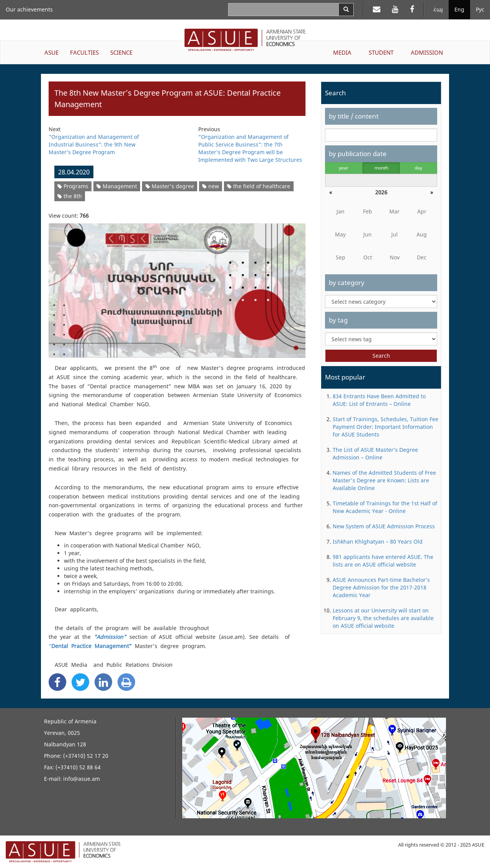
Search (381, 356)
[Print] (126, 682)
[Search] (346, 10)
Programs (73, 186)
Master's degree (170, 186)
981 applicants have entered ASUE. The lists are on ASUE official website (383, 561)
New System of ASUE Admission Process (384, 526)
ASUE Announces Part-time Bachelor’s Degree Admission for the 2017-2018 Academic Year (381, 587)
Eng (459, 9)
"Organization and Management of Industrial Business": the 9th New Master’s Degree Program (94, 144)
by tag (338, 320)
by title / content (354, 116)
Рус (480, 9)
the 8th (70, 196)
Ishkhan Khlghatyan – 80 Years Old (378, 541)
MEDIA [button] (342, 52)
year (344, 168)
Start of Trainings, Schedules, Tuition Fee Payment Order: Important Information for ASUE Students (385, 427)
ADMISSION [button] (427, 52)
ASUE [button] (51, 52)
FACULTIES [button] (84, 52)
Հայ (438, 9)
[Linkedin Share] (103, 682)
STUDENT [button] (381, 52)
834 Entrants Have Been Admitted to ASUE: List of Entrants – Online (379, 400)
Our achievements (29, 9)
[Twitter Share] (80, 682)
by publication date (358, 154)
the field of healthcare (259, 186)
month (381, 168)
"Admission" (110, 637)
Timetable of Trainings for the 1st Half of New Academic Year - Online (385, 507)
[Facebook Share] (57, 682)
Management (117, 186)
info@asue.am (82, 779)
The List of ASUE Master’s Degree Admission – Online (375, 454)
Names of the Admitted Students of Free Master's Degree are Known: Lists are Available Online (384, 480)
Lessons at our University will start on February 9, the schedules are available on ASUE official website (383, 618)
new (211, 186)
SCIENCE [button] (121, 52)
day (418, 168)
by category (347, 283)
